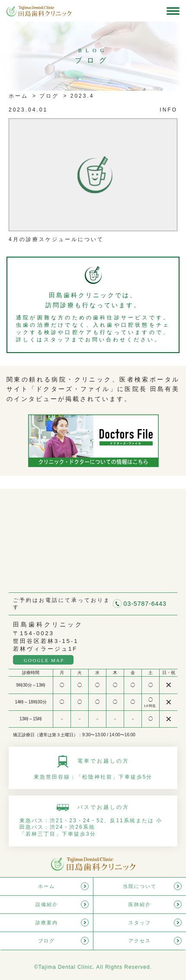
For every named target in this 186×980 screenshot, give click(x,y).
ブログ (48, 96)
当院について (140, 886)
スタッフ (140, 923)
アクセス (140, 941)
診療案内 (47, 923)
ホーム (18, 96)
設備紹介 (47, 904)
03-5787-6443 (145, 604)
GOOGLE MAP (44, 660)
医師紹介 (140, 904)
